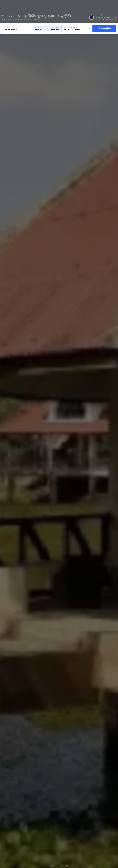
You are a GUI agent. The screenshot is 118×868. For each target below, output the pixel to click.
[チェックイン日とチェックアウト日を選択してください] (39, 28)
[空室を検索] (104, 28)
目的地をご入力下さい (11, 27)
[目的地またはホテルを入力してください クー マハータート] (17, 28)
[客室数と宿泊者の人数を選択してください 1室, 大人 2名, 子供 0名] (77, 28)
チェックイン (38, 27)
